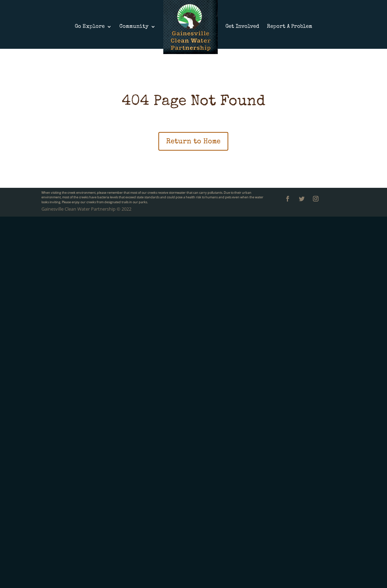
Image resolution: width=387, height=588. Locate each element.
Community (134, 27)
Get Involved (242, 27)
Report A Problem (290, 27)
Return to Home (193, 142)
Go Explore (90, 27)
